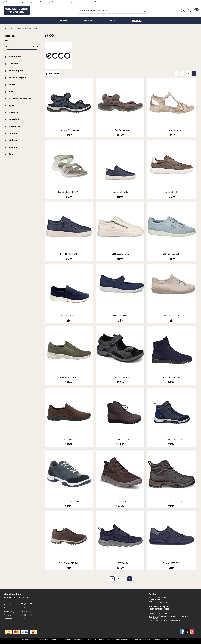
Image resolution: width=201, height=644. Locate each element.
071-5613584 (163, 614)
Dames (88, 21)
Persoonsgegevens (142, 640)
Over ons (56, 640)
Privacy (88, 640)
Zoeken (144, 11)
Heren (63, 21)
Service (183, 11)
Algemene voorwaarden (72, 640)
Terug (10, 29)
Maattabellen (99, 640)
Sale (112, 21)
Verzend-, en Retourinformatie (120, 640)
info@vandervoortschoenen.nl (168, 621)
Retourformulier (28, 640)
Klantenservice (43, 640)
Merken (137, 21)
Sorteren (54, 74)
